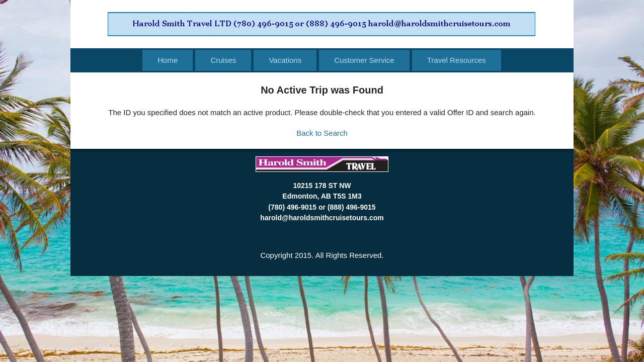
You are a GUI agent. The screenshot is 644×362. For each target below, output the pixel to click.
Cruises (223, 60)
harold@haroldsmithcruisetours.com (322, 218)
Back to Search (322, 133)
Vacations (285, 60)
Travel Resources (457, 60)
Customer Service (364, 60)
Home (168, 60)
